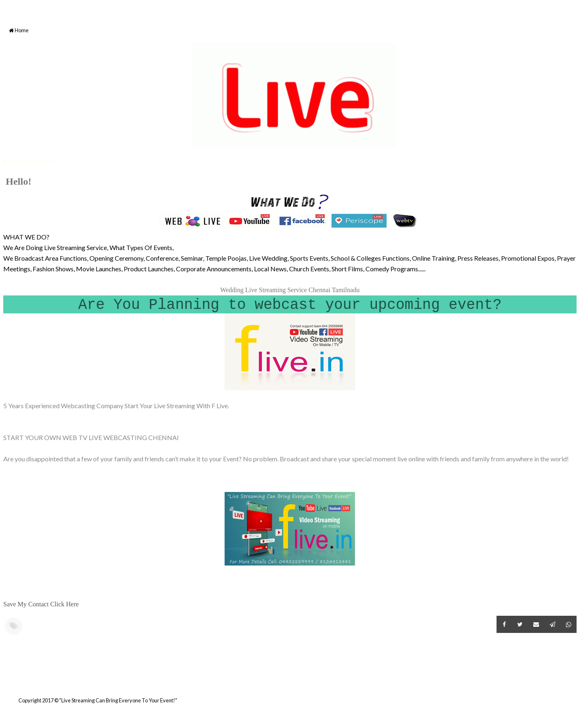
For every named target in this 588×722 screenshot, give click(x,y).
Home (19, 30)
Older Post (575, 680)
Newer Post (4, 680)
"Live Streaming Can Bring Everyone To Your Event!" (118, 700)
